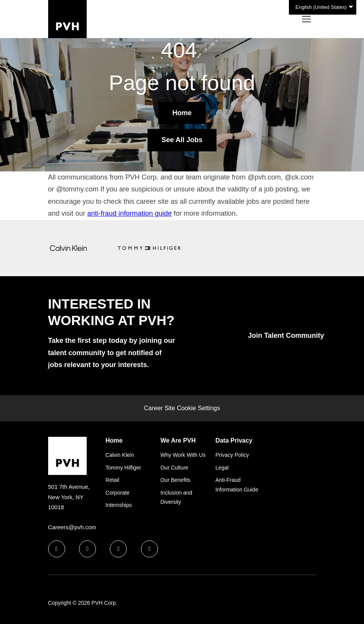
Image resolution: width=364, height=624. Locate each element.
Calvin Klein (120, 455)
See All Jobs (182, 140)
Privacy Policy (232, 455)
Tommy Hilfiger (123, 468)
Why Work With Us (183, 455)
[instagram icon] (149, 549)
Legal (222, 468)
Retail (112, 480)
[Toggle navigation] (306, 19)
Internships (119, 505)
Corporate (117, 493)
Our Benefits (175, 480)
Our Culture (174, 468)
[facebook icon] (57, 549)
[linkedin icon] (87, 549)
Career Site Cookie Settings (182, 408)
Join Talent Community (286, 335)
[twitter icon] (118, 549)
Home (182, 113)
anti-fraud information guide (130, 213)
